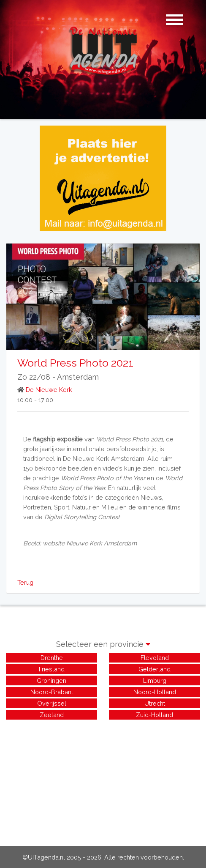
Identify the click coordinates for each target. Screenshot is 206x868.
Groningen (51, 680)
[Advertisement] (103, 780)
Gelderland (154, 669)
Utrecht (155, 703)
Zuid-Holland (154, 715)
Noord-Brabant (52, 692)
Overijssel (52, 703)
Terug (25, 582)
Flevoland (155, 658)
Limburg (155, 680)
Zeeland (52, 715)
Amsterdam (78, 377)
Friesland (52, 669)
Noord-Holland (155, 692)
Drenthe (52, 658)
